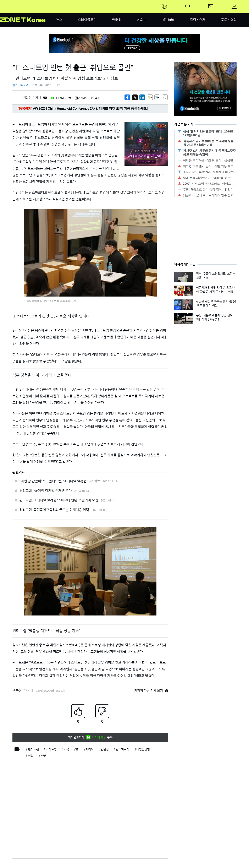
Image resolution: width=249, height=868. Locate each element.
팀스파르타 (123, 749)
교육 (66, 749)
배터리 (117, 20)
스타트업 (51, 749)
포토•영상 (229, 20)
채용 (43, 755)
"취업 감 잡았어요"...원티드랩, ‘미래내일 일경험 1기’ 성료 (60, 481)
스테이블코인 (87, 20)
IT (77, 749)
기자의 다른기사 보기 (87, 98)
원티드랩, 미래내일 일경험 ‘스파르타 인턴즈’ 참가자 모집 (59, 500)
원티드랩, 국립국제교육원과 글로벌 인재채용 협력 (54, 510)
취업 (31, 755)
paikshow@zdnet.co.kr (51, 691)
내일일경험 (143, 749)
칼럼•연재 (198, 20)
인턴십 (105, 749)
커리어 (90, 749)
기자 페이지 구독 (61, 98)
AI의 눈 (142, 20)
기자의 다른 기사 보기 (151, 691)
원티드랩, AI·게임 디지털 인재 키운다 (45, 491)
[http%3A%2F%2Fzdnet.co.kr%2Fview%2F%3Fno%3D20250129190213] (142, 97)
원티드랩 (33, 749)
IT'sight (169, 20)
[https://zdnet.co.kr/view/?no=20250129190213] (127, 97)
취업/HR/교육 (20, 85)
